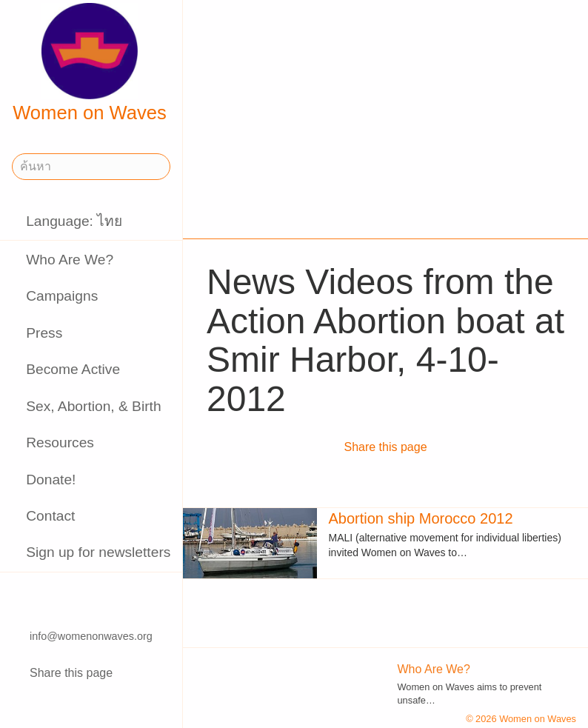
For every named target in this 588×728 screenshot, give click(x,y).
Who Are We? (70, 260)
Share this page (71, 673)
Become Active (73, 369)
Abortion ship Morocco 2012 (421, 518)
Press (44, 333)
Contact (50, 516)
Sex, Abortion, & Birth (93, 406)
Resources (60, 443)
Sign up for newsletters (98, 552)
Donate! (51, 480)
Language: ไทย (74, 221)
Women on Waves (90, 63)
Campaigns (62, 296)
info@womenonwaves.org (91, 636)
